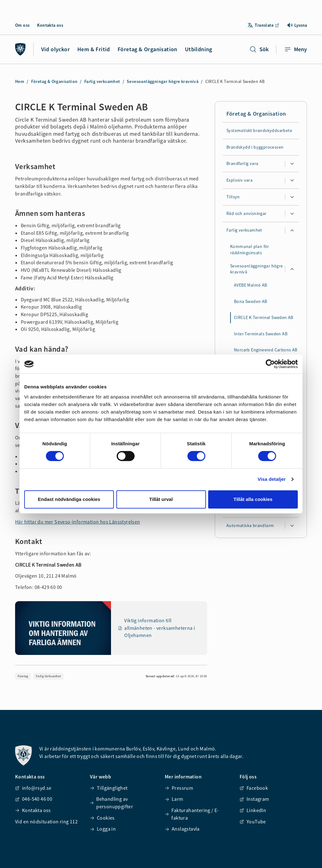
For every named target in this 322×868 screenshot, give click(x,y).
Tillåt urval (161, 499)
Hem (20, 81)
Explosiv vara (239, 180)
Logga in (103, 829)
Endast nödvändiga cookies (69, 499)
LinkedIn (253, 810)
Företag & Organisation (147, 49)
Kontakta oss (50, 25)
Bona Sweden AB (251, 301)
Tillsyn (233, 197)
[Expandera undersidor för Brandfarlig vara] (292, 164)
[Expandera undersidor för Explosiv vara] (292, 181)
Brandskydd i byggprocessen (255, 147)
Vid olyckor (56, 49)
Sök (259, 49)
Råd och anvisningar (247, 214)
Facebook (254, 788)
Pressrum (179, 788)
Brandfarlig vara (242, 164)
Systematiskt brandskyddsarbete (259, 130)
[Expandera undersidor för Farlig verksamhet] (292, 231)
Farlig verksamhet (102, 81)
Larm (174, 799)
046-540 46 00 (34, 799)
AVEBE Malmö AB (251, 285)
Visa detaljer (272, 479)
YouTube (253, 821)
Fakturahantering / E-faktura (192, 814)
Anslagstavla (182, 829)
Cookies (102, 818)
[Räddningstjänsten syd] (20, 49)
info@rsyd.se (33, 788)
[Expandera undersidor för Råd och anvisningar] (292, 214)
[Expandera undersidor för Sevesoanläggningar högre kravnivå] (292, 269)
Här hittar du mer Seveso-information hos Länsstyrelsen (78, 522)
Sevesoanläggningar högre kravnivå (163, 81)
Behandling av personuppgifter (111, 803)
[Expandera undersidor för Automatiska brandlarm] (292, 526)
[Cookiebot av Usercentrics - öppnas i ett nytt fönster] (270, 364)
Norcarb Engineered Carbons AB (266, 350)
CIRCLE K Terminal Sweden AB (264, 318)
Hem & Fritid (94, 49)
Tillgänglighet (109, 788)
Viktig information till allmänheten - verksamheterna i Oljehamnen (157, 628)
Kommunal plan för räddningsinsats (250, 250)
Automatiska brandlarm (250, 525)
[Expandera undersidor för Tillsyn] (292, 197)
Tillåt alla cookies (253, 499)
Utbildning (199, 49)
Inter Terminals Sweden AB (261, 334)
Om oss (22, 25)
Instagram (254, 799)
